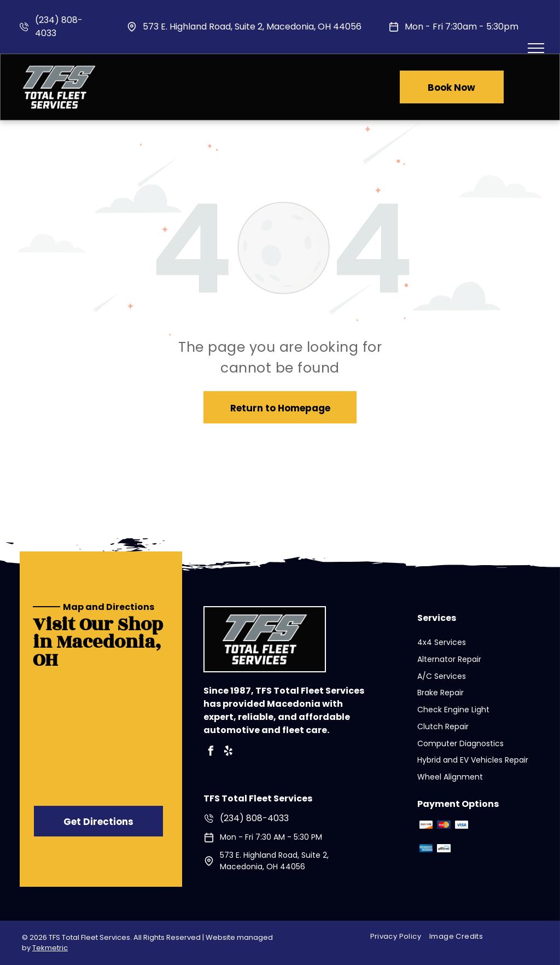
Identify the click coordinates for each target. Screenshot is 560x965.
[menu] (536, 48)
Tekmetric (50, 948)
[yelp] (229, 752)
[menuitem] (400, 937)
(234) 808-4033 (254, 818)
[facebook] (211, 752)
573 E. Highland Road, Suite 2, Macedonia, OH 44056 (252, 27)
